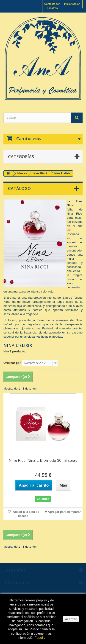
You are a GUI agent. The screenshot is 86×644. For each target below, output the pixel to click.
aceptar (71, 619)
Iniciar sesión (72, 4)
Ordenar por (12, 363)
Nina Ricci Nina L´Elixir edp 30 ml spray (43, 461)
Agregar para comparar (64, 512)
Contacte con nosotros (52, 6)
